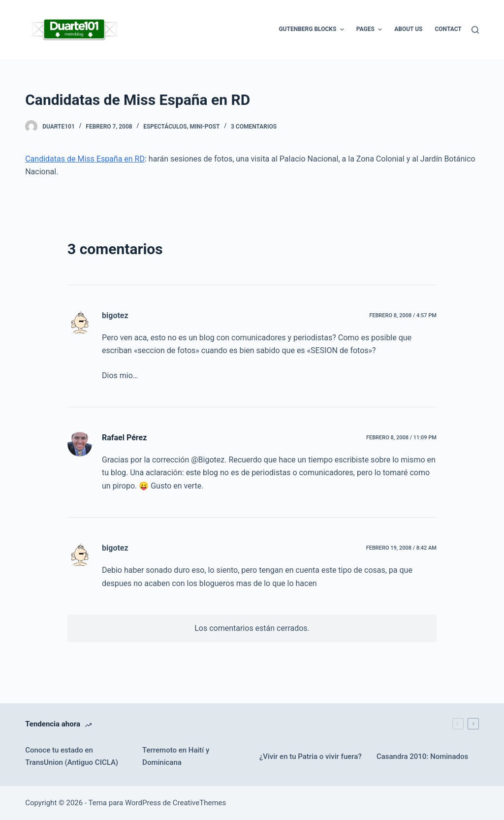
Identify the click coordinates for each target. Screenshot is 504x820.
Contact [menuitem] (448, 29)
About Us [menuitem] (408, 29)
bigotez (115, 315)
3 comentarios (254, 127)
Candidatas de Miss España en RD (85, 159)
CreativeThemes (200, 803)
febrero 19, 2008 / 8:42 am (401, 548)
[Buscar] (475, 30)
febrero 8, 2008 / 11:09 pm (401, 438)
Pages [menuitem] (370, 30)
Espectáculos (165, 127)
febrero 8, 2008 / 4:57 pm (403, 315)
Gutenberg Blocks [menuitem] (312, 30)
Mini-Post (205, 127)
